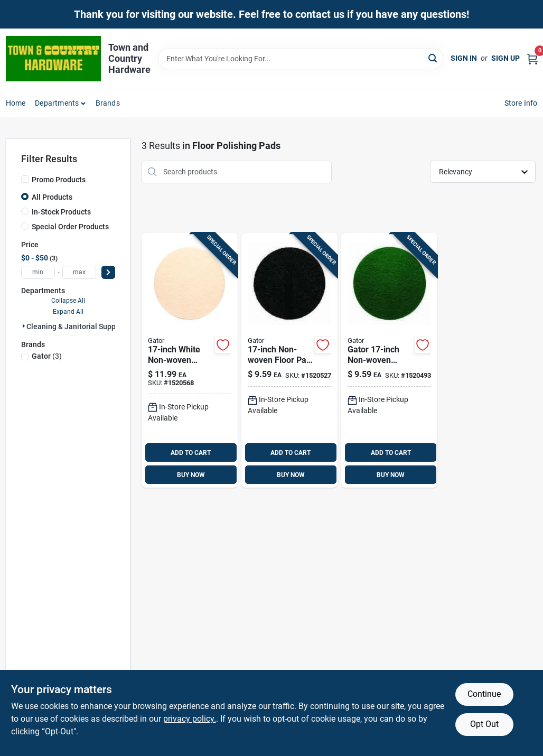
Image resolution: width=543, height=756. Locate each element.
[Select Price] (108, 272)
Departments (57, 103)
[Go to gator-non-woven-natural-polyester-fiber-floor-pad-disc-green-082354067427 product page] (389, 361)
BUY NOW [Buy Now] (191, 475)
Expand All (68, 312)
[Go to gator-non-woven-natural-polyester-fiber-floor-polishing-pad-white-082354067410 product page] (190, 361)
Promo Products (59, 180)
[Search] (433, 58)
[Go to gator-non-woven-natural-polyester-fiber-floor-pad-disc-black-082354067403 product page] (289, 361)
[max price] (79, 272)
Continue (484, 694)
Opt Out (484, 724)
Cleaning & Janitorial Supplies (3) (83, 326)
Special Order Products (70, 227)
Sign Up (505, 58)
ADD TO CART (191, 453)
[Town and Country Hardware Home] (53, 59)
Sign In (464, 58)
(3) (47, 356)
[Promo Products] (25, 179)
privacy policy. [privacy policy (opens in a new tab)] (190, 719)
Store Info (521, 103)
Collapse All (68, 301)
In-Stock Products (61, 212)
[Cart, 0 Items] (532, 58)
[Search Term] (301, 59)
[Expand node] (24, 326)
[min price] (38, 272)
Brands (108, 103)
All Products (52, 197)
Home (16, 103)
